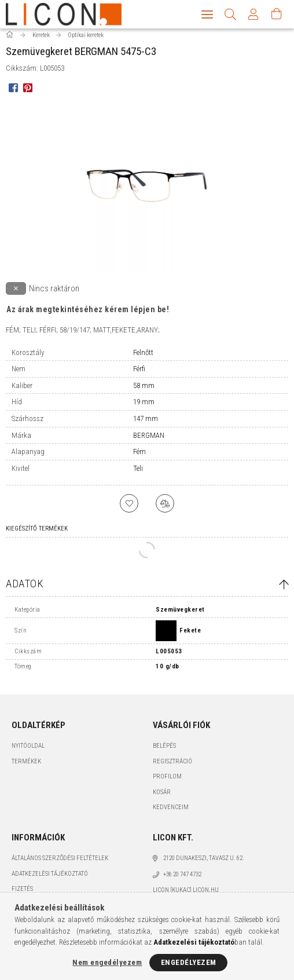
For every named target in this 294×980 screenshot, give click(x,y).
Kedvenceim (171, 812)
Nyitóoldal (28, 751)
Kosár (162, 797)
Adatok (25, 589)
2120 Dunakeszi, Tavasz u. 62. (204, 863)
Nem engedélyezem (107, 962)
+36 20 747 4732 (182, 880)
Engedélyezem (189, 962)
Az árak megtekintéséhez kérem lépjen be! (88, 315)
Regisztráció (172, 767)
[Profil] (253, 14)
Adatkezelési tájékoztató (50, 879)
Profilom (167, 782)
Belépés (164, 751)
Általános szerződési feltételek (60, 863)
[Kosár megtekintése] (277, 14)
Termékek (26, 767)
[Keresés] (231, 14)
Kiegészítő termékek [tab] (37, 534)
